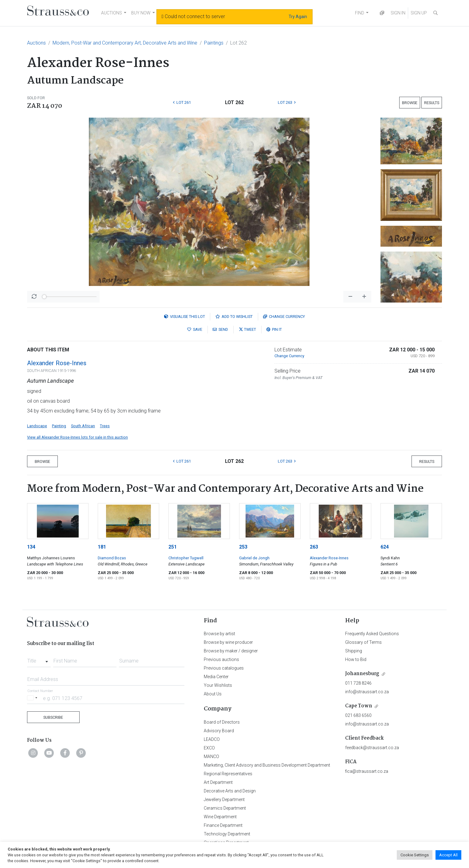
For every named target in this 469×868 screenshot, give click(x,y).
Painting (59, 426)
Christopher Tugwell (186, 558)
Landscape (37, 426)
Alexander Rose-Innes (57, 363)
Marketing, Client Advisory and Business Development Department (267, 765)
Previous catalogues (224, 668)
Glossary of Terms (363, 642)
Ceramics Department (225, 808)
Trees (105, 426)
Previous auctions (221, 659)
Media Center (216, 677)
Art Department (218, 782)
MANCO (211, 757)
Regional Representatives (228, 774)
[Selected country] (33, 698)
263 (314, 547)
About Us (213, 694)
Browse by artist (219, 634)
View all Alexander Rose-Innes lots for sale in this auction (77, 437)
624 (385, 547)
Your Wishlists (218, 685)
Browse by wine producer (228, 642)
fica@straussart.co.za (367, 771)
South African (83, 426)
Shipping (354, 651)
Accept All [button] (448, 855)
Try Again (298, 17)
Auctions (36, 43)
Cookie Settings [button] (415, 855)
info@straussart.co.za (367, 692)
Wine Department (220, 817)
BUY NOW (141, 13)
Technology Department (227, 834)
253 (243, 547)
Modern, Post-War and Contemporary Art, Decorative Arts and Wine (125, 43)
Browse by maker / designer (231, 651)
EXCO (209, 748)
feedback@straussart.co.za (372, 748)
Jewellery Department (224, 800)
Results (432, 103)
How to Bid (356, 659)
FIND (360, 13)
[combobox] (39, 659)
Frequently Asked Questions (372, 634)
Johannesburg (362, 674)
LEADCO (212, 739)
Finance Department (223, 825)
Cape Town (359, 706)
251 (173, 547)
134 (31, 547)
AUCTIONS (112, 13)
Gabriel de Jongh (254, 558)
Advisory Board (219, 731)
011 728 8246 (358, 683)
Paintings (214, 43)
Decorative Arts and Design (230, 791)
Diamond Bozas (112, 558)
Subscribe (53, 717)
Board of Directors (222, 722)
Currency (284, 317)
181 (102, 547)
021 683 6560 (358, 715)
